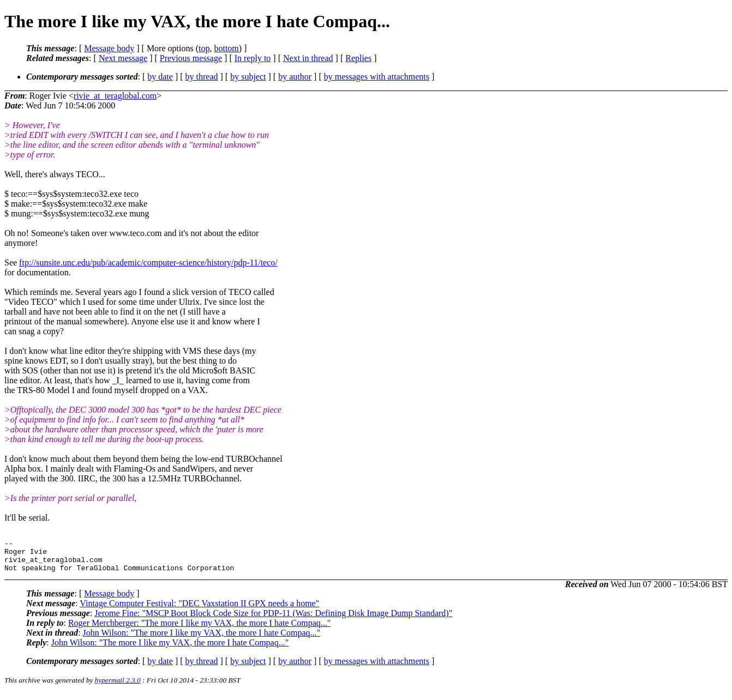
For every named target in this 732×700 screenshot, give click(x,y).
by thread (202, 77)
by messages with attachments (377, 77)
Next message (123, 58)
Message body (109, 48)
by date (160, 77)
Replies (358, 58)
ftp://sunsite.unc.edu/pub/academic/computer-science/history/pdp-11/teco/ (148, 262)
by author (295, 77)
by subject (248, 77)
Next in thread (308, 58)
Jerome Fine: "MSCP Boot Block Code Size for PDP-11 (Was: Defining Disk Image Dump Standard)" (273, 620)
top (204, 48)
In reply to (253, 58)
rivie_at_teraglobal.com (115, 96)
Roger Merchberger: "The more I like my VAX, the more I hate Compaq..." (199, 629)
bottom (226, 48)
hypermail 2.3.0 (118, 687)
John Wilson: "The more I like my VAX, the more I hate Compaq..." (202, 639)
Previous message (191, 58)
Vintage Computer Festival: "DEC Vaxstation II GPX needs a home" (199, 610)
